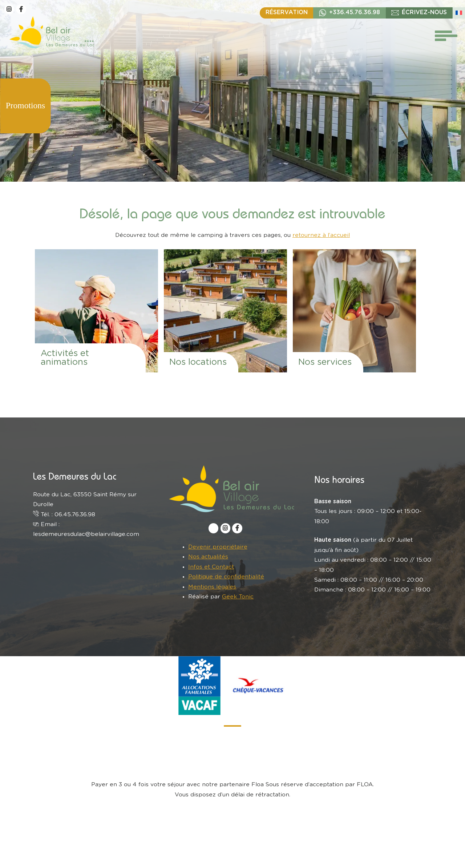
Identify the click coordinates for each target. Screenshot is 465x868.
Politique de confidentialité (226, 577)
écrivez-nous (424, 12)
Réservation (287, 12)
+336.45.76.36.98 (355, 12)
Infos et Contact (211, 567)
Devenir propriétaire (218, 547)
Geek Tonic (238, 597)
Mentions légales (212, 587)
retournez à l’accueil (321, 235)
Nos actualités (208, 557)
